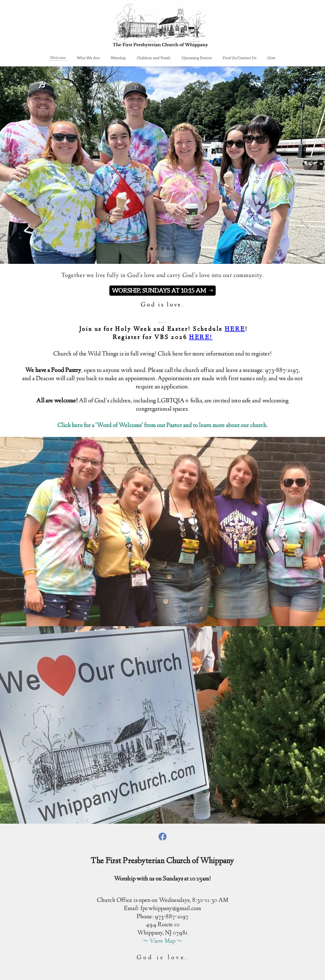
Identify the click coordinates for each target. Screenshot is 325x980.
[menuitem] (58, 58)
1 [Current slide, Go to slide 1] (152, 249)
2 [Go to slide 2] (157, 249)
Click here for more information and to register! (215, 354)
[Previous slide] (14, 165)
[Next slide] (311, 165)
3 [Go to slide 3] (162, 249)
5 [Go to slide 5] (173, 249)
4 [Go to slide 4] (168, 249)
